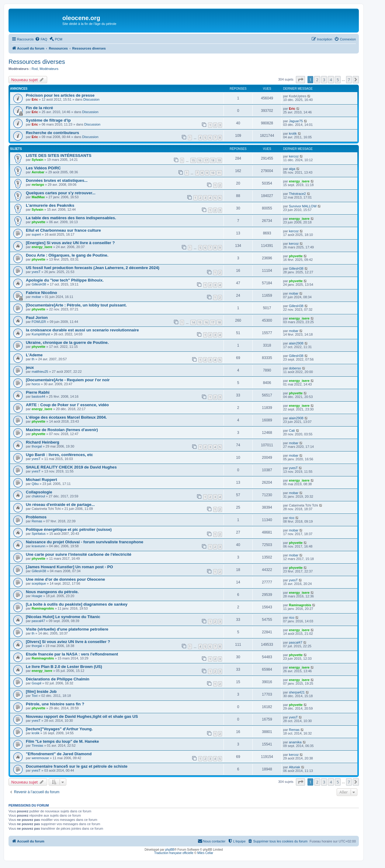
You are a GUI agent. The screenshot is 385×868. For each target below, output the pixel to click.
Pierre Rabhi (38, 392)
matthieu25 (40, 372)
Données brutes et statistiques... (57, 180)
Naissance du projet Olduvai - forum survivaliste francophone (85, 542)
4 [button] (331, 80)
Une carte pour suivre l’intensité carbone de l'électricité (79, 554)
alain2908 (296, 343)
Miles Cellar (205, 853)
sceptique (39, 583)
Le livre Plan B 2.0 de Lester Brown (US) (64, 667)
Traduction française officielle (174, 853)
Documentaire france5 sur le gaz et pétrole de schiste (77, 766)
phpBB (170, 850)
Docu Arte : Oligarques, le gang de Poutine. (67, 255)
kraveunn (38, 546)
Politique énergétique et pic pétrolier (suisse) (69, 529)
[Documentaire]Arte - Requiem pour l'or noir (68, 380)
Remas (37, 521)
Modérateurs (49, 69)
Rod (35, 69)
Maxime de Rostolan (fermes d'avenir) (62, 430)
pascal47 (38, 621)
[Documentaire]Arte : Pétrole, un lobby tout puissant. (76, 305)
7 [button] (349, 80)
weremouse (40, 758)
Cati (292, 431)
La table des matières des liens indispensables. (71, 218)
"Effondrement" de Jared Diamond (59, 754)
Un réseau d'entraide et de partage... (60, 505)
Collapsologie (39, 492)
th (33, 359)
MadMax (38, 197)
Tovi (35, 696)
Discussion (91, 99)
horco (36, 384)
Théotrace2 (297, 194)
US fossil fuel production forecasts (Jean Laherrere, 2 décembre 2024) (93, 268)
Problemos (36, 517)
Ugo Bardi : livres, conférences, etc (59, 455)
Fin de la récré (39, 108)
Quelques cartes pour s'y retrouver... (61, 193)
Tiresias (37, 745)
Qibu (35, 484)
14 (193, 322)
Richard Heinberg (43, 442)
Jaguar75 (296, 121)
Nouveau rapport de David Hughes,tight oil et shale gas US (82, 716)
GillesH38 (296, 268)
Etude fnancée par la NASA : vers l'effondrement (72, 654)
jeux (30, 367)
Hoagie (37, 596)
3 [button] (324, 80)
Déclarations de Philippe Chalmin (58, 679)
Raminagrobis (43, 608)
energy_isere (299, 181)
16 (200, 160)
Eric (35, 99)
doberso (295, 368)
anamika (295, 742)
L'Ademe (34, 355)
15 (193, 160)
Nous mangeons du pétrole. (52, 592)
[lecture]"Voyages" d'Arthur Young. (59, 729)
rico (292, 518)
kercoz (294, 156)
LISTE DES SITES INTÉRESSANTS (59, 156)
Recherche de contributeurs (52, 133)
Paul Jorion (37, 318)
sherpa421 (297, 692)
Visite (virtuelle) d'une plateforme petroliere (67, 629)
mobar (36, 297)
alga (292, 169)
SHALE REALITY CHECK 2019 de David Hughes (71, 467)
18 (213, 160)
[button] (300, 80)
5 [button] (338, 80)
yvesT (36, 272)
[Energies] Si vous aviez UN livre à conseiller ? (70, 243)
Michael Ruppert (42, 480)
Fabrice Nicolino (42, 293)
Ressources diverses (37, 62)
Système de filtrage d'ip (48, 120)
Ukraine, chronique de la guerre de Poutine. (67, 342)
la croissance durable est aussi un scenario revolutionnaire (82, 330)
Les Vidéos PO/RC (43, 168)
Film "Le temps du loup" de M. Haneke (62, 741)
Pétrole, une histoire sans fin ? (55, 704)
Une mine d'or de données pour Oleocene (65, 579)
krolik (293, 133)
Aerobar (38, 172)
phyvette (38, 222)
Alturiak (295, 767)
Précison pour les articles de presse (60, 95)
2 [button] (317, 80)
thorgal (37, 446)
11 (219, 173)
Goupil (36, 683)
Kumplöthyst (41, 334)
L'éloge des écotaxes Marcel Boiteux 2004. (66, 417)
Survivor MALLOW (303, 206)
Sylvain (38, 160)
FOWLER (39, 322)
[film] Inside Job (41, 692)
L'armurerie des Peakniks (50, 205)
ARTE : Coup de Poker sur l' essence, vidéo (67, 405)
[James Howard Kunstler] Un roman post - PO (69, 567)
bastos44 (38, 396)
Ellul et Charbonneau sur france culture (63, 230)
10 (213, 173)
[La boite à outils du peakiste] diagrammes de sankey (77, 604)
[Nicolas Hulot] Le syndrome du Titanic (63, 617)
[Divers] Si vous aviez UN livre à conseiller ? (68, 642)
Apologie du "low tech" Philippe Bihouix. (65, 280)
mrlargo (38, 185)
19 (219, 160)
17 (206, 160)
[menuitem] (41, 39)
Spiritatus (39, 534)
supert (36, 234)
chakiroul (38, 496)
